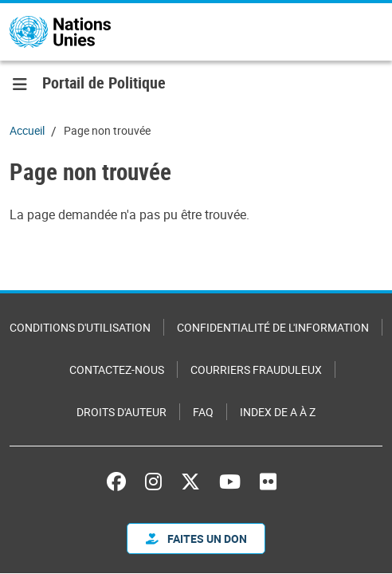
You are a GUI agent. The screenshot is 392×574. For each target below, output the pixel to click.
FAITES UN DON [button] (196, 539)
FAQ (203, 412)
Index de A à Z (278, 412)
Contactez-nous (117, 370)
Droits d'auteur (122, 412)
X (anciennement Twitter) (190, 482)
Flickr (268, 482)
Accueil (27, 130)
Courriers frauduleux (256, 370)
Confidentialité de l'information (273, 327)
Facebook (116, 482)
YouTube (230, 482)
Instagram (153, 482)
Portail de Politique (104, 83)
